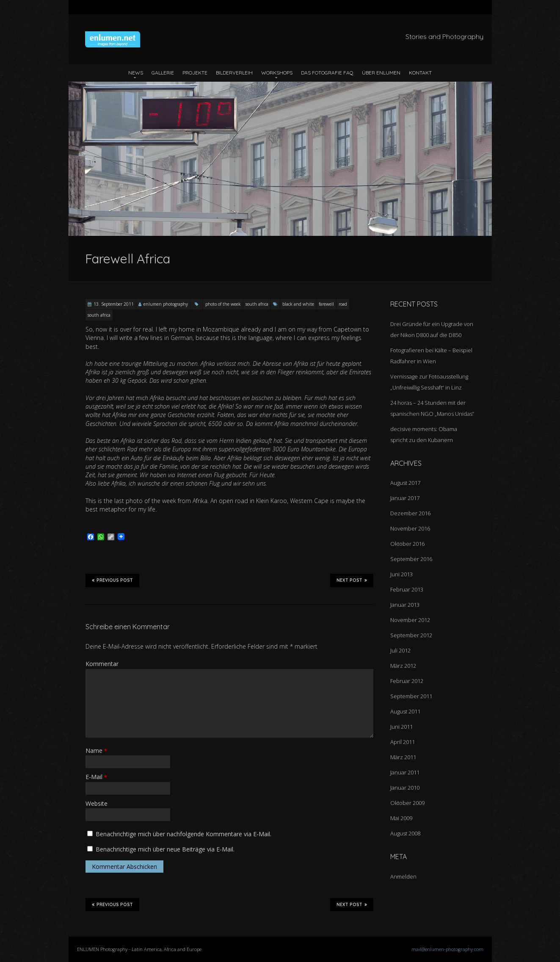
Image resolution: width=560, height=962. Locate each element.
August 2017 (405, 483)
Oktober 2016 (407, 544)
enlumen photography (166, 304)
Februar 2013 (407, 589)
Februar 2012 (407, 681)
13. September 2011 (114, 304)
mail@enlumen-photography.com (447, 949)
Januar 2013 (405, 605)
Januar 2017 (405, 498)
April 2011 (403, 742)
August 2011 (405, 711)
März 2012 (403, 666)
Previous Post (112, 580)
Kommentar (102, 664)
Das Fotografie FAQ (327, 73)
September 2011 (411, 696)
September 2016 (411, 559)
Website (97, 803)
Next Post (352, 580)
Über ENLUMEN (381, 73)
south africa (257, 304)
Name (96, 751)
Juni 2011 (401, 727)
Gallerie (163, 73)
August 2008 (405, 833)
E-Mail (96, 777)
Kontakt (420, 73)
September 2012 (411, 635)
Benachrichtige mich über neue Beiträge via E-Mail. (165, 849)
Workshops (277, 73)
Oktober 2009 (407, 803)
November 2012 (410, 620)
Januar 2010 (405, 788)
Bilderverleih (234, 73)
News (136, 73)
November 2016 (410, 528)
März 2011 (403, 757)
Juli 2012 (400, 650)
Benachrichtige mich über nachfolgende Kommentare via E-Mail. (183, 834)
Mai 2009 (401, 818)
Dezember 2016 (410, 513)
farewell (326, 304)
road (343, 304)
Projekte (195, 73)
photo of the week (223, 304)
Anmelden (403, 876)
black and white (298, 304)
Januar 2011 (405, 772)
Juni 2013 (401, 574)
